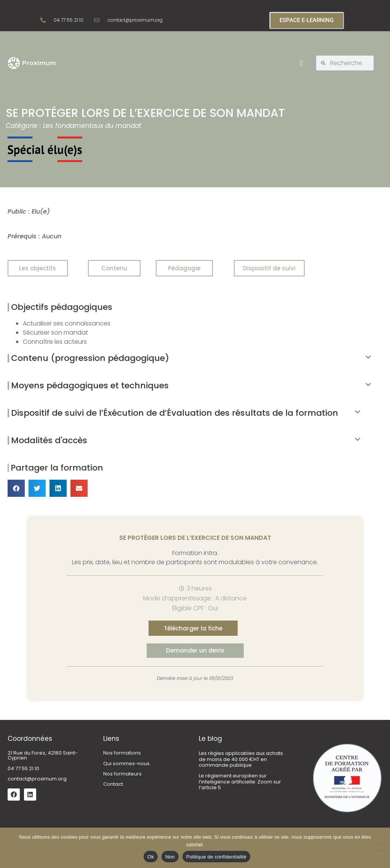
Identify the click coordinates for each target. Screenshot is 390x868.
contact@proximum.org (37, 779)
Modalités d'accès (49, 440)
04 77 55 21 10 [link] (23, 768)
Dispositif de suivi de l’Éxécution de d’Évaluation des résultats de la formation (175, 413)
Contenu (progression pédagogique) (90, 358)
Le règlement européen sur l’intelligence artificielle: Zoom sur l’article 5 (240, 782)
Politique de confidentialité (216, 857)
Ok (151, 857)
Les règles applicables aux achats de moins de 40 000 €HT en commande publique (241, 759)
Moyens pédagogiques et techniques (90, 385)
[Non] (378, 847)
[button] (301, 63)
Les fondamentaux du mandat (92, 126)
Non (170, 857)
